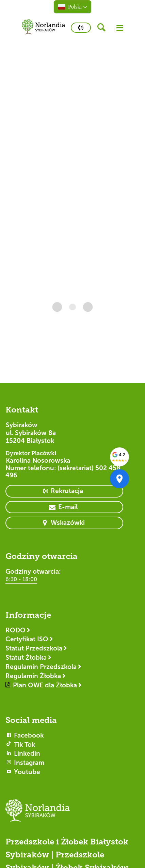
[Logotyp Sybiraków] (72, 814)
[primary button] (81, 28)
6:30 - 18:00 (21, 579)
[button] (72, 7)
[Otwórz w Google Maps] (119, 479)
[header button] (104, 28)
